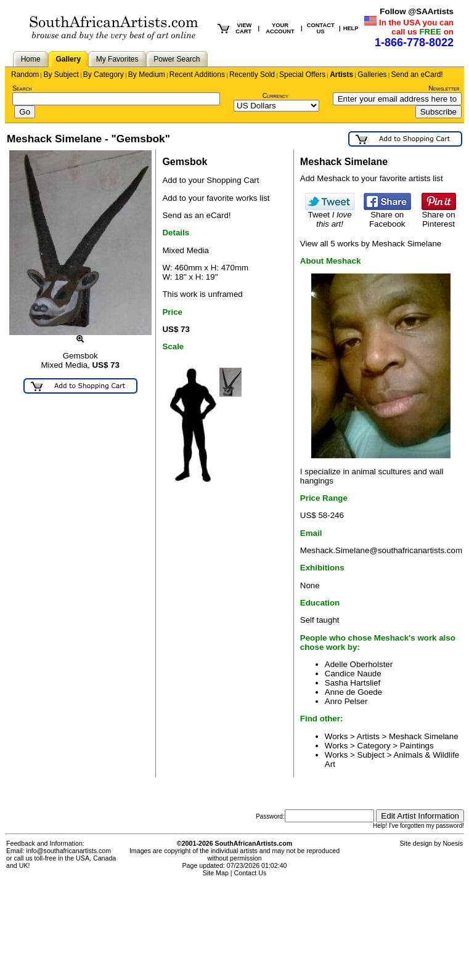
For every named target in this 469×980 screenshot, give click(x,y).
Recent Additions (197, 75)
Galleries (372, 75)
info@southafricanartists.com (69, 851)
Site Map (216, 873)
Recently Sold (252, 75)
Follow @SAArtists (417, 11)
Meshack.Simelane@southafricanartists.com (381, 550)
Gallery (68, 59)
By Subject (61, 75)
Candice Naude (353, 674)
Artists (341, 75)
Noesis (453, 843)
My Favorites (117, 59)
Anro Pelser (346, 701)
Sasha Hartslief (353, 683)
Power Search (177, 59)
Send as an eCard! (196, 215)
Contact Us (251, 873)
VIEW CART (243, 28)
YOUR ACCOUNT (280, 28)
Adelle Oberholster (359, 664)
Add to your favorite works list (216, 198)
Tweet (330, 216)
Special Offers (302, 75)
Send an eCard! (417, 75)
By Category (104, 75)
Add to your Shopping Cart (210, 180)
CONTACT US (321, 28)
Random (25, 75)
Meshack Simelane (424, 736)
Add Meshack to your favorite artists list (372, 178)
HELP (351, 28)
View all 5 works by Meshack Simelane (371, 244)
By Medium (147, 75)
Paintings (417, 746)
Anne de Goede (353, 692)
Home (31, 59)
